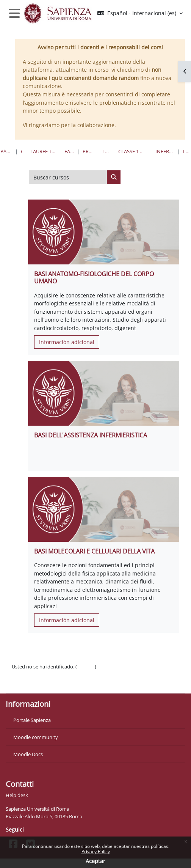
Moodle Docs (28, 754)
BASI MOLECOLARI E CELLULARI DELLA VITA (94, 551)
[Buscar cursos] (68, 177)
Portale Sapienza (32, 720)
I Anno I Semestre (187, 151)
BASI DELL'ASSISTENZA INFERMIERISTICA (91, 435)
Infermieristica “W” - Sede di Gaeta (165, 151)
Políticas (21, 675)
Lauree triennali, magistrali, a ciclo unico (43, 151)
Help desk (17, 795)
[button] (140, 13)
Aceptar (95, 861)
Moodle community (36, 737)
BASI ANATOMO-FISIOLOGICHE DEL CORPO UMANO (94, 278)
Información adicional (67, 342)
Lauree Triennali (106, 151)
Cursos (21, 151)
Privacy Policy (96, 851)
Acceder (86, 667)
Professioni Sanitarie (88, 151)
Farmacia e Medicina (69, 151)
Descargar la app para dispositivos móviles (59, 683)
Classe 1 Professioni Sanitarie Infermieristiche (132, 151)
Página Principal (6, 151)
